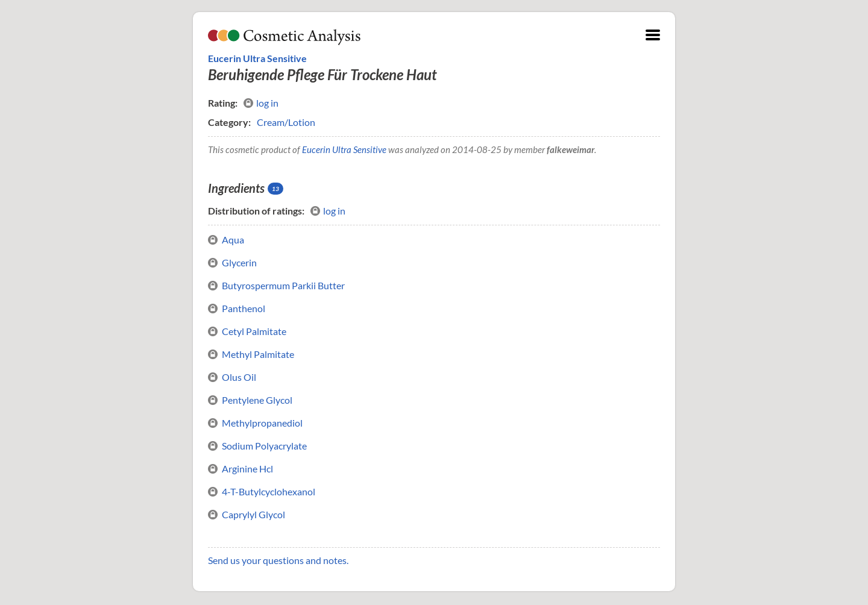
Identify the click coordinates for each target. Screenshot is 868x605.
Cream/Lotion (286, 122)
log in (261, 103)
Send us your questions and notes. (278, 560)
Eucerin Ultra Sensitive (257, 58)
